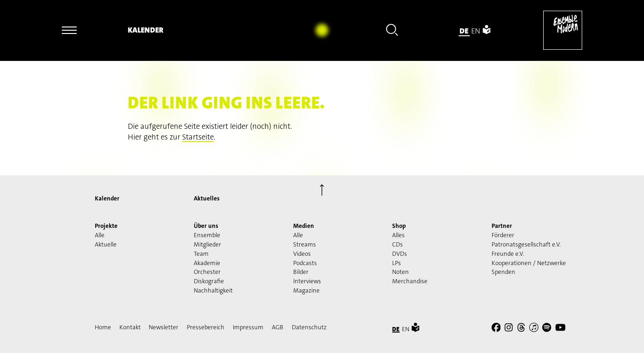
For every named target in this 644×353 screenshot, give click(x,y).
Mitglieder (207, 244)
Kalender (146, 30)
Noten (401, 272)
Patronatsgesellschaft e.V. (526, 244)
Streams (305, 244)
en (476, 30)
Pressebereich (206, 327)
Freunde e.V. (508, 254)
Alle (100, 235)
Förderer (503, 235)
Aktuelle (106, 244)
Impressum (248, 327)
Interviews (307, 281)
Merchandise (410, 281)
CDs (398, 244)
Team (201, 254)
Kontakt (130, 327)
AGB (278, 327)
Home (103, 327)
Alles (398, 235)
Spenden (503, 272)
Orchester (207, 272)
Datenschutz (309, 327)
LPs (397, 263)
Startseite (198, 137)
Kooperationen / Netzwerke (529, 263)
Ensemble (207, 235)
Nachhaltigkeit (213, 290)
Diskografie (209, 281)
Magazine (306, 290)
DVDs (400, 254)
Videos (302, 254)
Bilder (301, 272)
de (464, 30)
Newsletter (164, 327)
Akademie (207, 263)
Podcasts (305, 263)
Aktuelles (207, 198)
